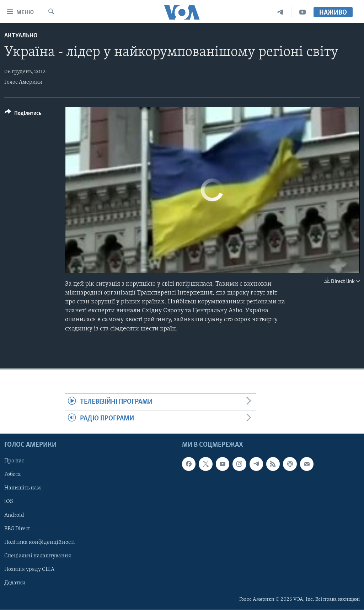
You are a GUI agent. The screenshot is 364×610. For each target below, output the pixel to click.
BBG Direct (17, 529)
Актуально (21, 36)
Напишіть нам (23, 488)
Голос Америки (23, 82)
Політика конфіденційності (40, 542)
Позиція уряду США (29, 569)
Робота (13, 475)
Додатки (15, 583)
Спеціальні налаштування (38, 556)
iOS (9, 502)
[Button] (23, 114)
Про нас (14, 461)
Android (14, 515)
